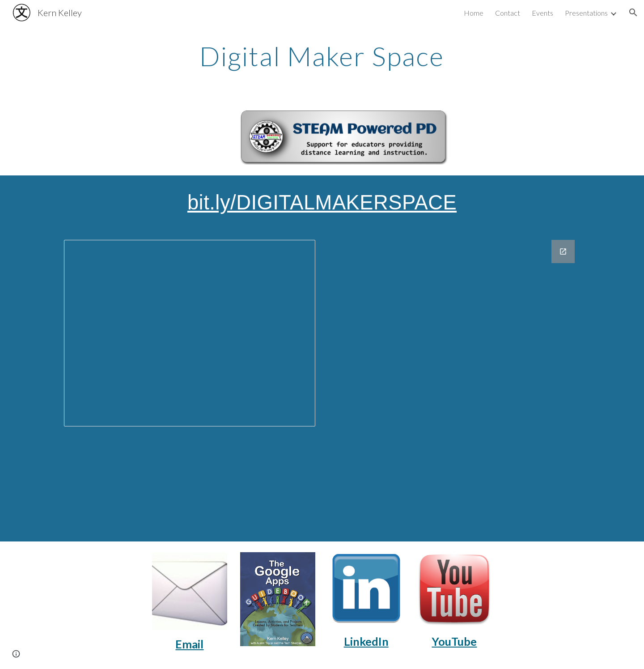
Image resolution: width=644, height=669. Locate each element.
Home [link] (474, 13)
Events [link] (542, 13)
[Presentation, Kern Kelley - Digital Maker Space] (190, 333)
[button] (633, 13)
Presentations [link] (586, 13)
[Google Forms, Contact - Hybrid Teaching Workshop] (454, 385)
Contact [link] (508, 13)
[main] (322, 56)
